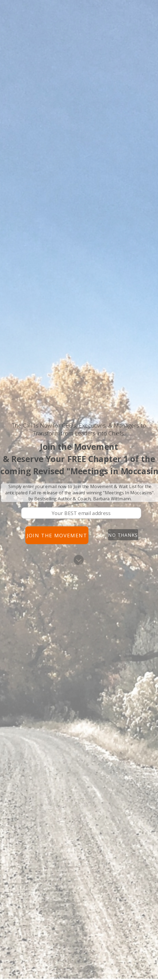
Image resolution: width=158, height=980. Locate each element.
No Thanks (123, 535)
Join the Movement (57, 535)
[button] (79, 429)
